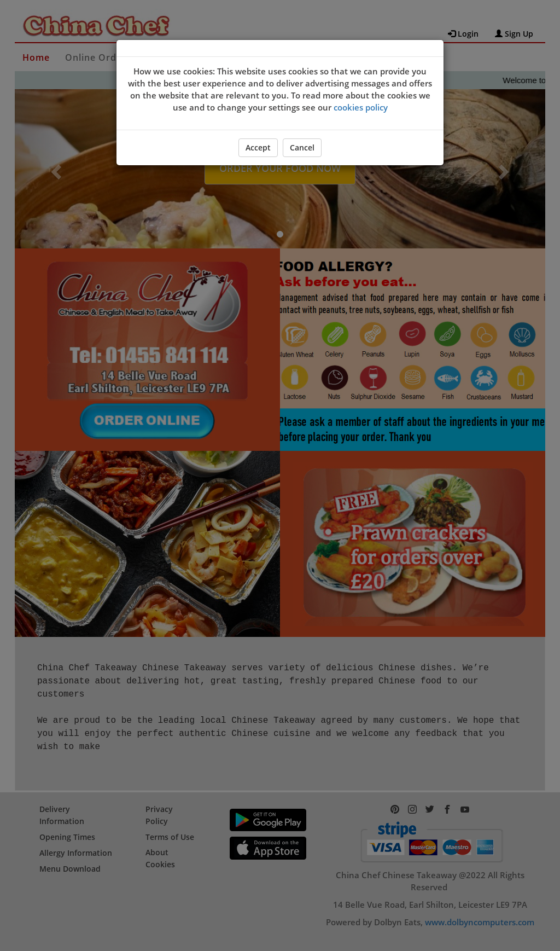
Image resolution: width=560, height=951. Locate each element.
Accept (258, 147)
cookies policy (361, 107)
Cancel (302, 147)
